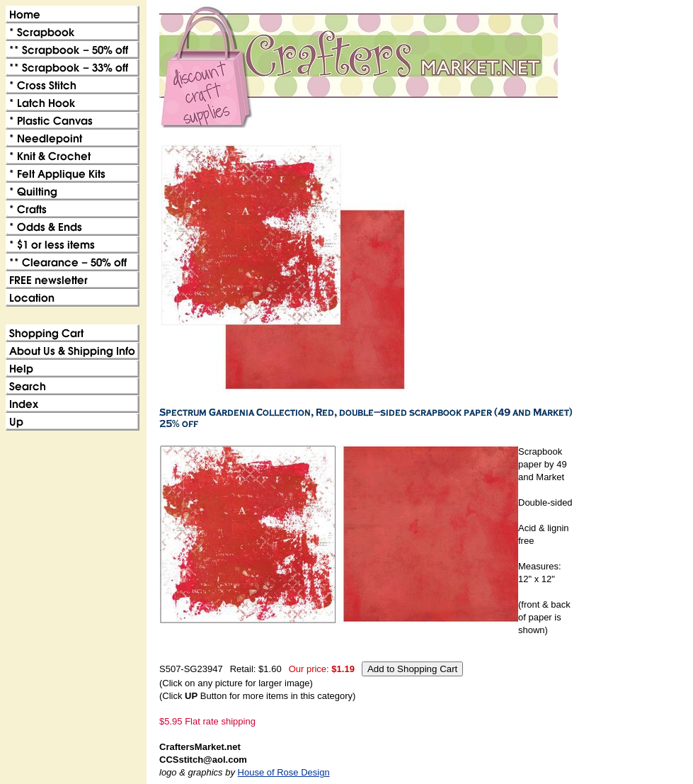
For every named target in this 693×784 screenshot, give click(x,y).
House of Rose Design (284, 772)
